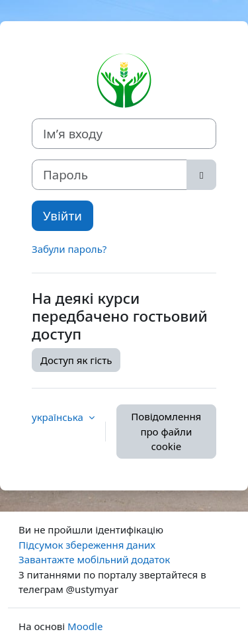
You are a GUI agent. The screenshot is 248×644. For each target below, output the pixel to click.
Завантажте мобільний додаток (94, 559)
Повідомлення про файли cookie (166, 431)
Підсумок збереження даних (87, 545)
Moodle (85, 626)
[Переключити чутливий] (201, 175)
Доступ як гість (76, 360)
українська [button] (59, 417)
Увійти (62, 215)
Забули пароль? (69, 249)
